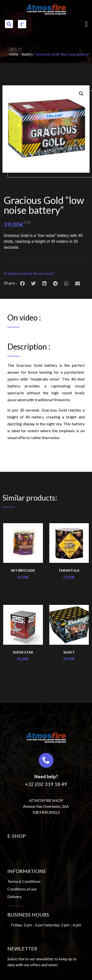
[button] (9, 24)
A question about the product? (29, 273)
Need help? (46, 776)
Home (14, 54)
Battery (27, 54)
